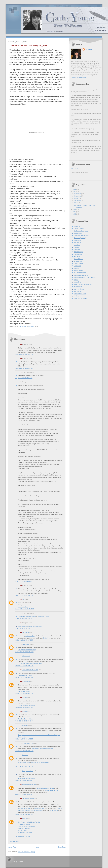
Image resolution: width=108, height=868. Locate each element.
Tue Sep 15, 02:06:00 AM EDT (24, 666)
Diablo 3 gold (47, 638)
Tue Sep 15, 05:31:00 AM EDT (24, 707)
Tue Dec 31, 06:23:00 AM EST (24, 814)
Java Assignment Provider (30, 670)
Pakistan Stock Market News (40, 763)
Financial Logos (31, 617)
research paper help (24, 808)
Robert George (78, 252)
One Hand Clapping (80, 273)
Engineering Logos (43, 617)
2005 (75, 214)
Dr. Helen (77, 296)
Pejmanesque (78, 254)
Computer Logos (23, 626)
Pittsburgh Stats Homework (26, 705)
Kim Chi (25, 819)
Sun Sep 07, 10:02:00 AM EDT (24, 609)
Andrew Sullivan (79, 229)
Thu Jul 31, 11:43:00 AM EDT (24, 595)
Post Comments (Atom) (26, 852)
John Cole (77, 245)
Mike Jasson (26, 644)
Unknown (25, 697)
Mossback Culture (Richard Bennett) (85, 277)
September (78, 201)
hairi (24, 599)
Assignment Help (27, 771)
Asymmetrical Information (81, 236)
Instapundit (77, 226)
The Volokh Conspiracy (81, 231)
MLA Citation (54, 810)
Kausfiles (76, 268)
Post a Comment (14, 842)
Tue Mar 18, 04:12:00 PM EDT (24, 354)
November (78, 196)
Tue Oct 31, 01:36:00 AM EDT (24, 781)
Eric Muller (77, 250)
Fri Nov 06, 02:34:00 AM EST (24, 619)
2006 (75, 212)
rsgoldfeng (25, 632)
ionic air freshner (23, 607)
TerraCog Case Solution (25, 719)
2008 (75, 191)
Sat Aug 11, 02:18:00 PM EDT (24, 794)
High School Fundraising (25, 832)
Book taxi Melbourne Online (45, 788)
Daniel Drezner (78, 270)
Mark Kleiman (78, 287)
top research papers (28, 799)
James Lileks (78, 261)
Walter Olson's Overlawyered (83, 284)
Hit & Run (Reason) (80, 238)
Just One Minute (79, 289)
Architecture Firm (27, 743)
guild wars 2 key (30, 636)
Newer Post (12, 847)
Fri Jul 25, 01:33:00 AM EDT (23, 581)
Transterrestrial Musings (81, 275)
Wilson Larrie (26, 656)
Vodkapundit (77, 240)
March (77, 203)
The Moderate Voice (80, 294)
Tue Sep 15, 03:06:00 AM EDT (24, 693)
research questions (37, 810)
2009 (75, 189)
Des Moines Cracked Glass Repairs (29, 822)
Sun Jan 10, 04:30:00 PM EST (24, 837)
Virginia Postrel (78, 263)
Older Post (62, 847)
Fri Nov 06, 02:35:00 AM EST (24, 628)
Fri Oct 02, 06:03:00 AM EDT (24, 721)
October (77, 198)
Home (37, 847)
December (78, 194)
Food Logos (21, 617)
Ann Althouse (78, 233)
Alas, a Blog (77, 282)
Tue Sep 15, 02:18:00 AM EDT (24, 677)
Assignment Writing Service (26, 778)
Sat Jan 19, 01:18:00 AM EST (24, 640)
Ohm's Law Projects (24, 691)
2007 (75, 209)
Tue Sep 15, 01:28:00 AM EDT (24, 652)
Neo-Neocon (78, 242)
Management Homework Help (27, 650)
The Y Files (74, 169)
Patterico (76, 247)
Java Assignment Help (25, 675)
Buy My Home (22, 830)
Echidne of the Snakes (81, 298)
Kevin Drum (77, 266)
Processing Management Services (42, 749)
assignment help (39, 808)
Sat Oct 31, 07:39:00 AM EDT (24, 739)
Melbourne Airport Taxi (29, 785)
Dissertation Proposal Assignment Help (30, 664)
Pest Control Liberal (24, 824)
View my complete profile (78, 77)
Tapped (76, 280)
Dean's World (78, 291)
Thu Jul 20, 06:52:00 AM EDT (24, 767)
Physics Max (26, 682)
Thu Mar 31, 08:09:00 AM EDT (24, 751)
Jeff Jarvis (77, 256)
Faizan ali (25, 755)
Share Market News (24, 763)
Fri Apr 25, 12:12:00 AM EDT (24, 378)
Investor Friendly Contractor (26, 826)
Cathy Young (89, 49)
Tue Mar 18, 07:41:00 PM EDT (24, 368)
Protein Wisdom (79, 259)
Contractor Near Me (24, 828)
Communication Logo (36, 626)
